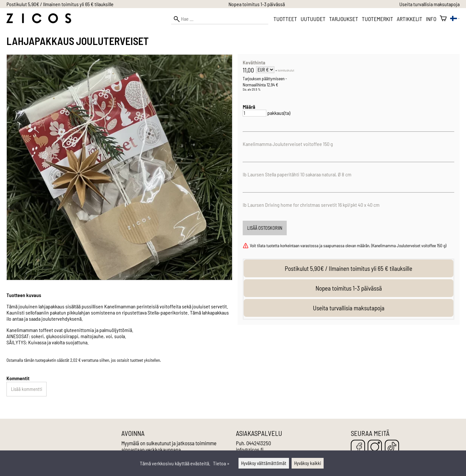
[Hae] (220, 19)
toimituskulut (286, 70)
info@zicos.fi (250, 449)
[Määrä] (255, 113)
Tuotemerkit (377, 19)
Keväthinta (254, 62)
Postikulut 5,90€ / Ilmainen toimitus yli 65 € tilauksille (60, 4)
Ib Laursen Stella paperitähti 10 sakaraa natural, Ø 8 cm (297, 174)
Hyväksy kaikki (308, 463)
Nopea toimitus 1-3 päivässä (257, 4)
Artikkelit (410, 19)
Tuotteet (285, 19)
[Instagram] (375, 447)
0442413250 (259, 443)
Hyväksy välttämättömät (264, 463)
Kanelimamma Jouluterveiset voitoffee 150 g (288, 144)
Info (431, 19)
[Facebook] (358, 447)
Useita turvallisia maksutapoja (429, 4)
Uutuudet (313, 19)
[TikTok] (392, 447)
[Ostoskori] (443, 19)
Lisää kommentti (27, 389)
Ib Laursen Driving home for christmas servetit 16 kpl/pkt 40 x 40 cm (311, 205)
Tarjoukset (344, 19)
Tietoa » (221, 463)
